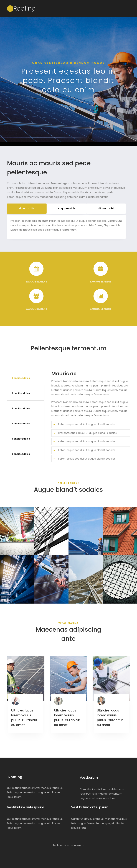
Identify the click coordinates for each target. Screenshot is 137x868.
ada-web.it (78, 845)
